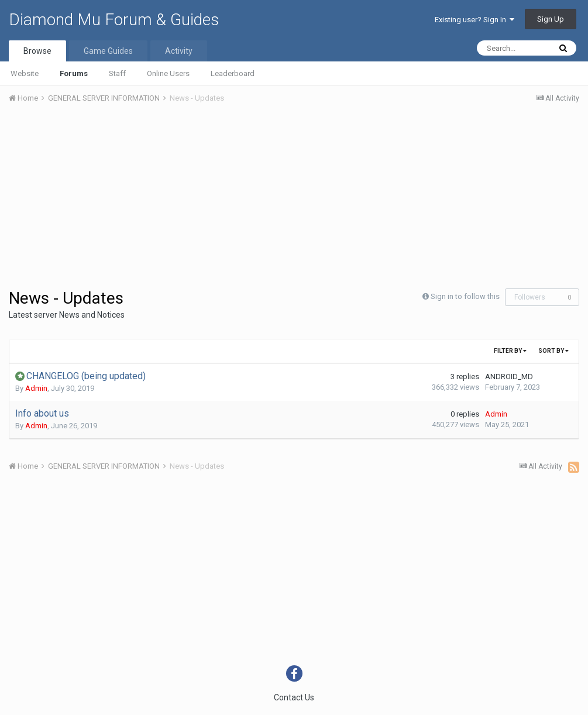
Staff (117, 73)
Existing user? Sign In (474, 20)
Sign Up (551, 19)
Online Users (168, 73)
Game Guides (108, 51)
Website (25, 73)
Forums (74, 73)
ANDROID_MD (509, 377)
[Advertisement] (146, 201)
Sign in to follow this (465, 296)
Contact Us (294, 697)
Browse (37, 51)
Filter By (510, 351)
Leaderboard (233, 73)
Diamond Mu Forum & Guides (114, 20)
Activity (179, 51)
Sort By (553, 351)
